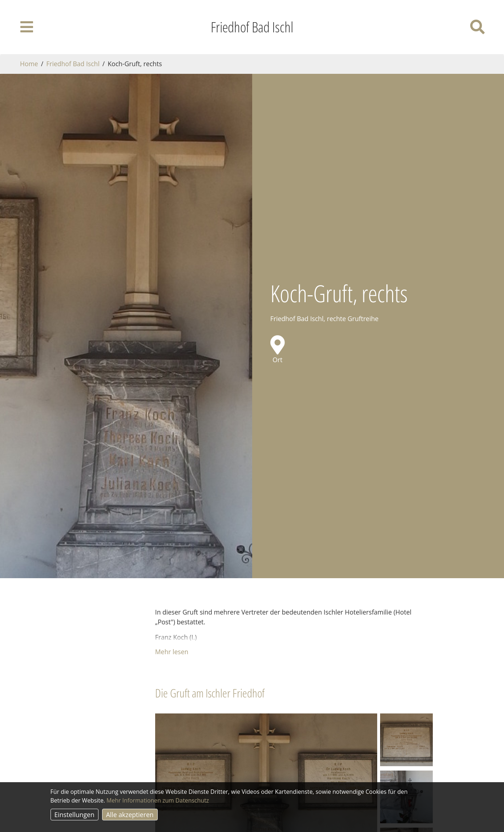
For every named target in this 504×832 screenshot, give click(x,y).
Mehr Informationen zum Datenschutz (158, 800)
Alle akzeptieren (130, 815)
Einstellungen (74, 815)
